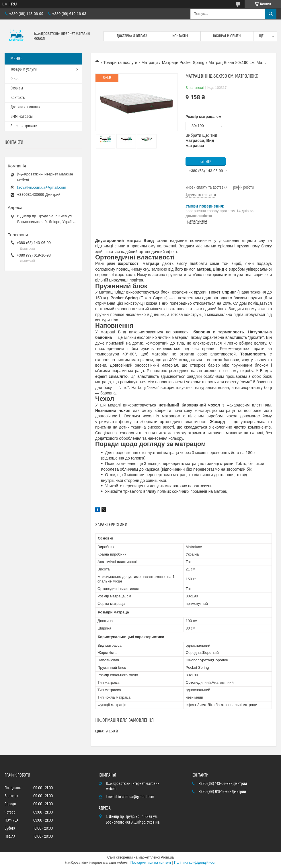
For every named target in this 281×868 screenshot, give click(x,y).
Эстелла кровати (24, 126)
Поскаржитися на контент (151, 863)
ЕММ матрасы (22, 117)
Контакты (180, 36)
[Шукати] (271, 14)
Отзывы (17, 88)
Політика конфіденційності (195, 863)
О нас (15, 79)
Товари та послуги (120, 62)
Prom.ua (167, 857)
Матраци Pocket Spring (183, 62)
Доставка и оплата (132, 36)
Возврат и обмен (227, 36)
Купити (206, 162)
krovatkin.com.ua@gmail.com (42, 187)
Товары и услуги (24, 69)
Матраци (150, 62)
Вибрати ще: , (201, 140)
